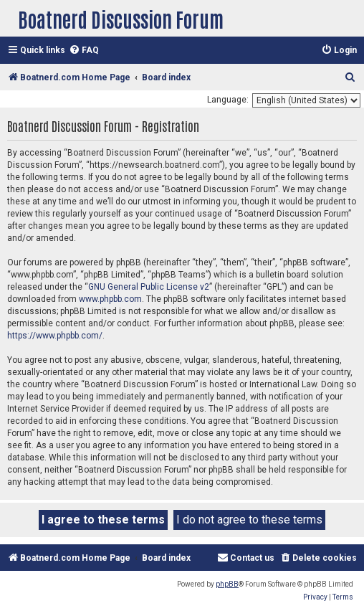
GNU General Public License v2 (149, 287)
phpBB (227, 584)
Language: (228, 100)
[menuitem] (84, 51)
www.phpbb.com (110, 299)
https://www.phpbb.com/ (55, 336)
